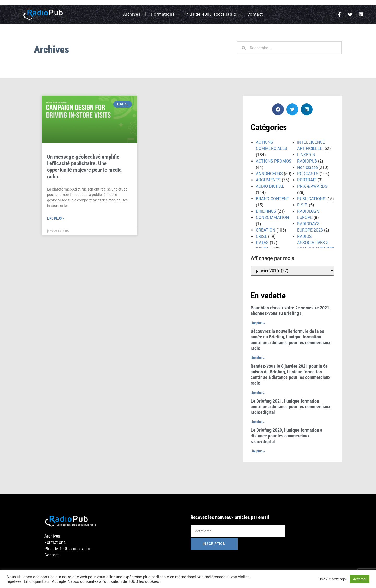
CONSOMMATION (272, 218)
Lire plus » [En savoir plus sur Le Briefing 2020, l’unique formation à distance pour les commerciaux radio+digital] (258, 451)
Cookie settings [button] (332, 579)
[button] (278, 109)
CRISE (262, 236)
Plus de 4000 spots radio (211, 14)
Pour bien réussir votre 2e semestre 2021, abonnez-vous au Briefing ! (290, 311)
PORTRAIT (307, 180)
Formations (163, 14)
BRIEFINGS (266, 211)
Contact (255, 14)
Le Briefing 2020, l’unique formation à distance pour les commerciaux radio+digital (286, 436)
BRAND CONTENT (273, 199)
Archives (132, 14)
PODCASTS (308, 174)
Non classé (307, 167)
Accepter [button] (360, 579)
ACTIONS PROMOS (274, 161)
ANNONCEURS (269, 174)
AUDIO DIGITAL (270, 186)
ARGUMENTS (268, 180)
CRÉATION (266, 230)
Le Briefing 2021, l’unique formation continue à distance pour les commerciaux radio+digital (290, 407)
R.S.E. (302, 205)
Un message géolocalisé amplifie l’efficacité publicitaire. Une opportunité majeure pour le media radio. (84, 167)
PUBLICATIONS (311, 199)
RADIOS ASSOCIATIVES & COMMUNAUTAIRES (316, 243)
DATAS (262, 243)
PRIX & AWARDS (312, 186)
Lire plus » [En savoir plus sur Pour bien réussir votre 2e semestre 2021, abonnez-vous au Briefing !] (258, 323)
